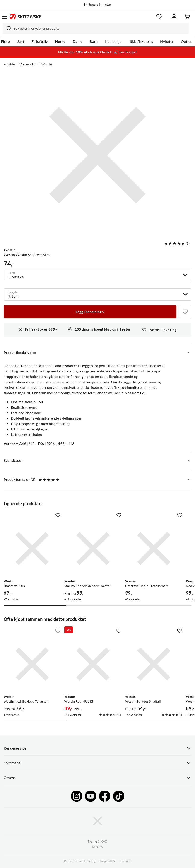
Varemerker (28, 64)
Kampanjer (114, 41)
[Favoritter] (159, 17)
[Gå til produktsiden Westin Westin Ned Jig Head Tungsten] (32, 664)
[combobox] (96, 28)
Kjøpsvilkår (107, 861)
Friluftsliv (40, 41)
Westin (47, 64)
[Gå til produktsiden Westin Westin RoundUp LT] (93, 664)
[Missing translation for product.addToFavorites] (185, 312)
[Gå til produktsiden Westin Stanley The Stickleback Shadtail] (93, 549)
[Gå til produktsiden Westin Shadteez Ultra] (32, 549)
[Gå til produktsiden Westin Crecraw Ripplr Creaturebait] (154, 549)
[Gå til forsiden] (25, 17)
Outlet (186, 41)
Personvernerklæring (79, 861)
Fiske (5, 41)
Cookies (125, 861)
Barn (94, 41)
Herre (60, 41)
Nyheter (167, 41)
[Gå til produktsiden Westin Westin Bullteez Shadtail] (154, 664)
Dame (78, 41)
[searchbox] (100, 28)
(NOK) (97, 842)
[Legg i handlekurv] (90, 312)
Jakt (21, 41)
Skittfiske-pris (141, 41)
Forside (9, 64)
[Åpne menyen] (5, 17)
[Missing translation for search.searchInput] (7, 28)
